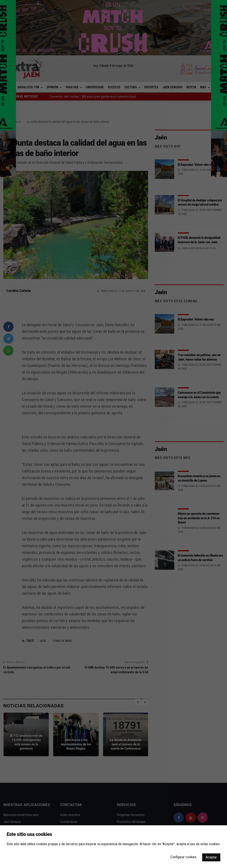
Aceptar (211, 857)
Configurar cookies (183, 857)
